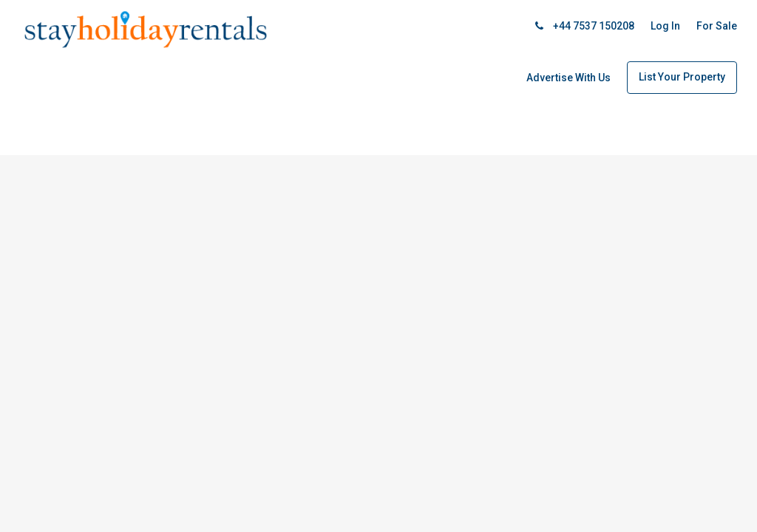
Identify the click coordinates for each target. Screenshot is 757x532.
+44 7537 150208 (585, 26)
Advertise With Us (568, 78)
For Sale (717, 26)
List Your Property (682, 77)
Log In (665, 26)
